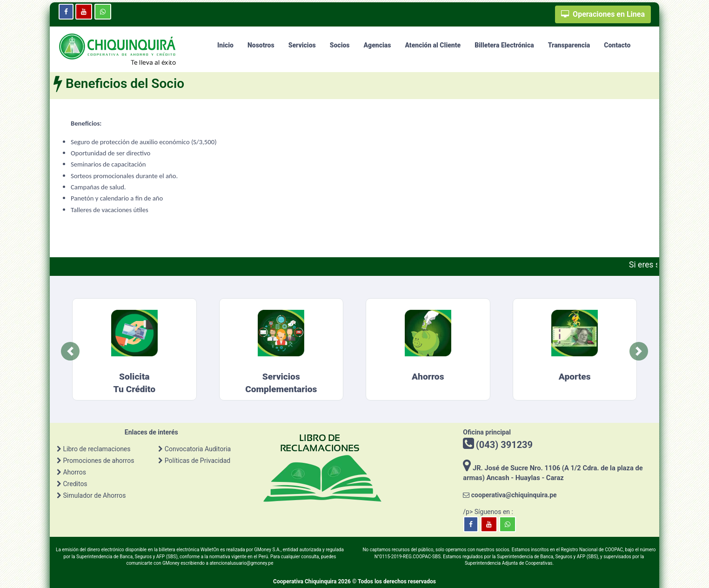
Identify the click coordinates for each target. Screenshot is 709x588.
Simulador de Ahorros (94, 495)
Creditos (75, 484)
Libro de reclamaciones (97, 449)
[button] (70, 351)
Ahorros (74, 472)
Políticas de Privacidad (197, 461)
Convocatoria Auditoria (198, 449)
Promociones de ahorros (98, 461)
